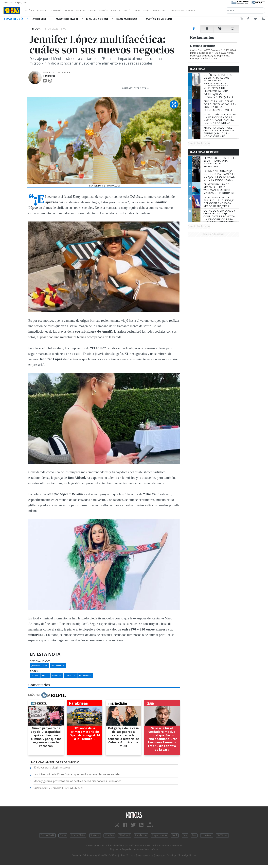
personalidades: (40, 661)
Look (45, 675)
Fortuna (95, 835)
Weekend (125, 835)
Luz (185, 835)
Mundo (76, 11)
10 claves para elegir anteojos (52, 767)
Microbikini (85, 675)
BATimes (222, 835)
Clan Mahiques (127, 19)
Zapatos (70, 675)
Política (31, 11)
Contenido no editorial (211, 11)
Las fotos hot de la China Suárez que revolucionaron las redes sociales (77, 774)
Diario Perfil (47, 835)
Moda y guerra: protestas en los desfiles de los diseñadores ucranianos (77, 781)
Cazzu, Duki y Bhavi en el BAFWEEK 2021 (58, 788)
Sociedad (46, 11)
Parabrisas (141, 835)
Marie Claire (78, 835)
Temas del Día (14, 19)
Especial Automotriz (177, 11)
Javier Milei (40, 19)
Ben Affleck (58, 665)
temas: (34, 671)
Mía (194, 835)
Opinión (117, 11)
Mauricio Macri (67, 19)
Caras (63, 835)
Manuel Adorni (97, 19)
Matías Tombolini (159, 19)
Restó (145, 11)
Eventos (132, 11)
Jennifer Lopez (39, 665)
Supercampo (159, 835)
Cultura (90, 11)
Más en (47, 695)
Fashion (57, 675)
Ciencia (104, 11)
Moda (35, 675)
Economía (62, 11)
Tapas (156, 11)
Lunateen (207, 835)
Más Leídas (198, 69)
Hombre (109, 835)
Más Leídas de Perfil (204, 152)
